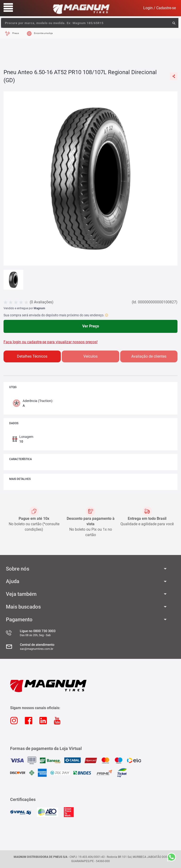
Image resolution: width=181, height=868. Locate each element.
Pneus (16, 33)
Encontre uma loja (43, 33)
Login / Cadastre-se (160, 8)
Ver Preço (91, 326)
